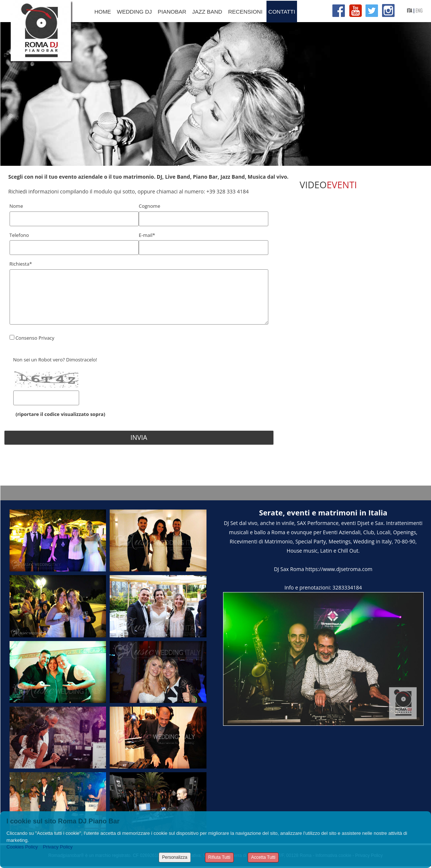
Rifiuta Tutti (219, 857)
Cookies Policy (22, 847)
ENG (419, 10)
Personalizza (175, 857)
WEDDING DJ (135, 12)
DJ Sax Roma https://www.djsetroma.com (323, 569)
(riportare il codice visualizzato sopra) (59, 414)
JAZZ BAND (207, 12)
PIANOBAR (172, 12)
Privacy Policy (58, 847)
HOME (103, 12)
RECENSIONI (245, 12)
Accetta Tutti (263, 857)
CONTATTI (282, 12)
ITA (410, 10)
